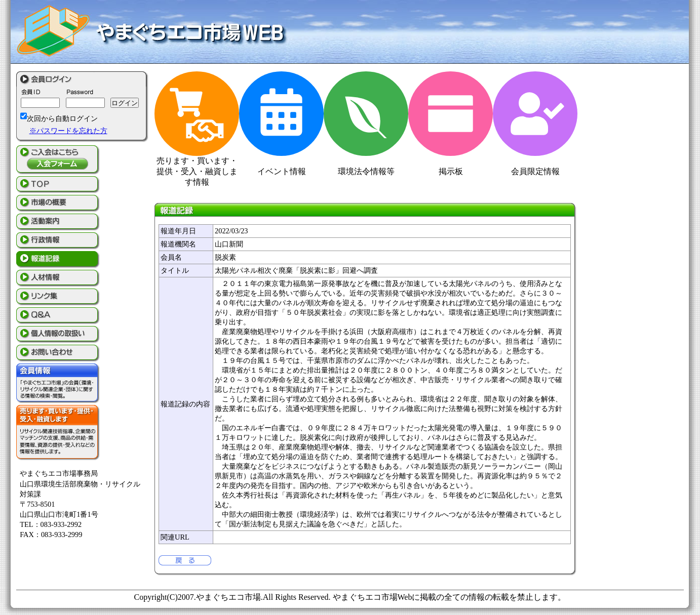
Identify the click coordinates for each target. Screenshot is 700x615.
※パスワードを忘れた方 (68, 131)
